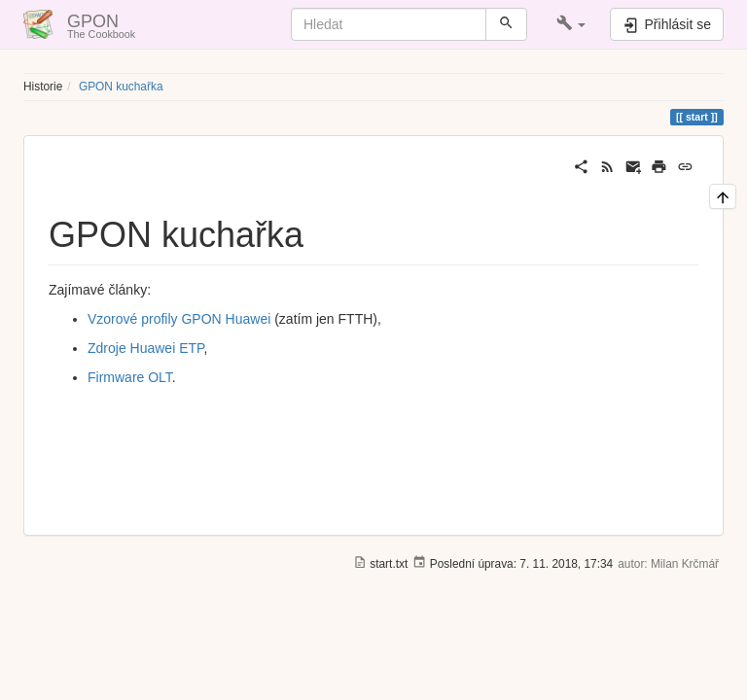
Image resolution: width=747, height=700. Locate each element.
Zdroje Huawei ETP (146, 348)
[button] (571, 24)
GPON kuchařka (121, 87)
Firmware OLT (130, 377)
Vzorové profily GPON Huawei (179, 319)
